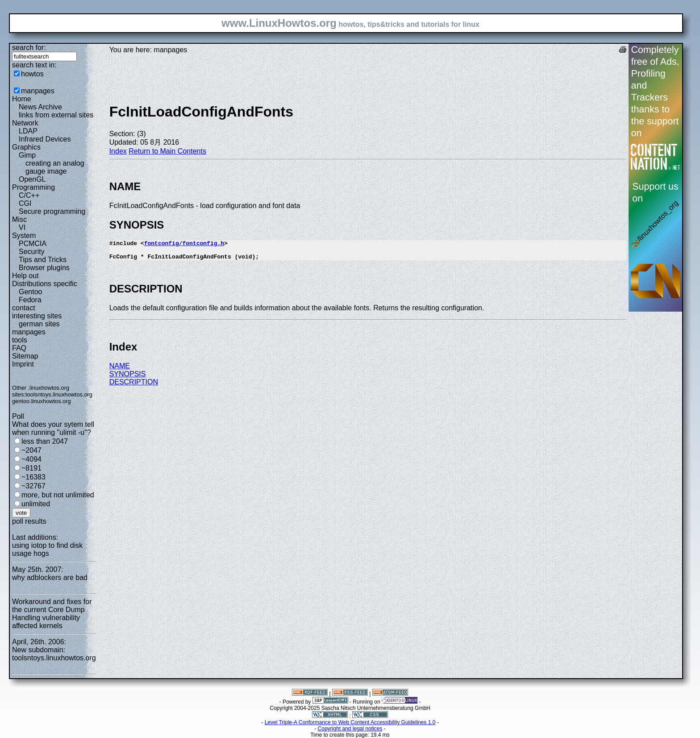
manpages (38, 91)
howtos (32, 74)
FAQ (19, 348)
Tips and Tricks (43, 260)
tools (20, 340)
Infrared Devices (45, 139)
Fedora (30, 300)
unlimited (36, 504)
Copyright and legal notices (350, 729)
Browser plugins (44, 268)
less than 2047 (45, 441)
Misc (19, 219)
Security (32, 252)
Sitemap (25, 356)
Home (22, 99)
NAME (120, 370)
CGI (25, 203)
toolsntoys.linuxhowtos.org (59, 394)
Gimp (27, 155)
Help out (25, 276)
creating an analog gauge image (55, 167)
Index (118, 151)
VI (22, 227)
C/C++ (29, 195)
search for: (29, 48)
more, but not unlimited (58, 495)
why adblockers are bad (50, 577)
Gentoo (30, 292)
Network (25, 123)
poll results (29, 521)
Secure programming (52, 211)
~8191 (31, 468)
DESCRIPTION (134, 386)
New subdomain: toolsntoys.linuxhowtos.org (54, 654)
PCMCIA (33, 244)
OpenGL (32, 179)
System (24, 236)
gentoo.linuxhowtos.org (42, 401)
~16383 (33, 477)
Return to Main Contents (167, 151)
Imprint (23, 364)
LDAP (28, 131)
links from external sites (56, 115)
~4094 (31, 459)
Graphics (26, 147)
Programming (33, 187)
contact (24, 308)
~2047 (31, 450)
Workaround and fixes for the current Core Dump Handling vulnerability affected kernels (52, 614)
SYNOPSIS (128, 378)
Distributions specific (45, 284)
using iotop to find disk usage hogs (47, 549)
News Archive (40, 107)
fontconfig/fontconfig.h (184, 244)
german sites (39, 324)
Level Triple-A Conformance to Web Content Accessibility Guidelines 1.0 (350, 722)
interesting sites (37, 316)
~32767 (33, 486)
